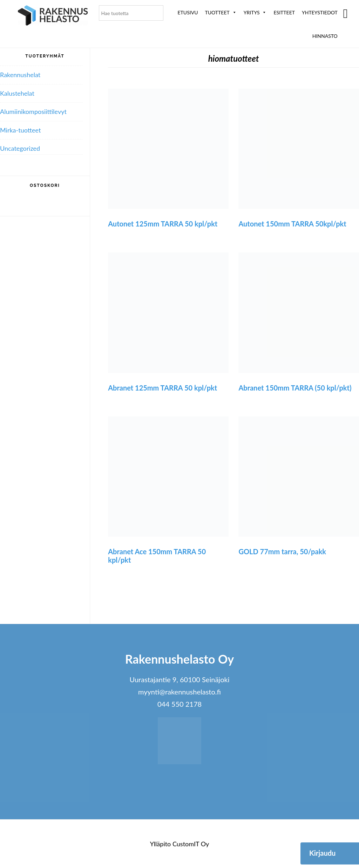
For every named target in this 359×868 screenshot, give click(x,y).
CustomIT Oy (191, 844)
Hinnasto (325, 36)
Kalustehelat (17, 93)
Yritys (255, 12)
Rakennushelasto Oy (53, 17)
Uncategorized (20, 148)
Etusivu (188, 12)
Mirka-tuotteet (20, 130)
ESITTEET (284, 12)
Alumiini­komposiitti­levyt (33, 111)
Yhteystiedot (320, 12)
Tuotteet (221, 12)
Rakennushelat (20, 75)
